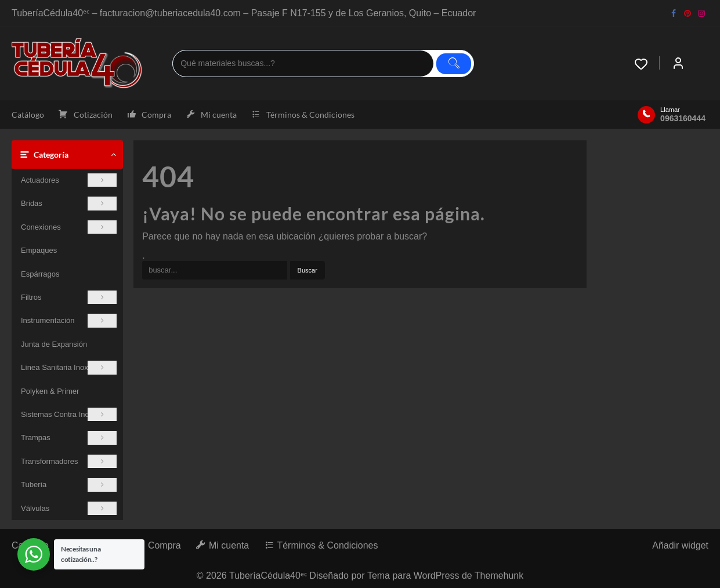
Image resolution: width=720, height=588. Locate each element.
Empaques (39, 250)
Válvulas (69, 508)
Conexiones (69, 227)
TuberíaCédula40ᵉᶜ (268, 575)
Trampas (69, 438)
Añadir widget (680, 545)
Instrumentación (69, 320)
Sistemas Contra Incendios (69, 414)
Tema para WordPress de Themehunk (446, 575)
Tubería (69, 484)
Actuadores (69, 180)
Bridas (69, 203)
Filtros (69, 297)
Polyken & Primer (50, 391)
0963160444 (683, 118)
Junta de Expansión (54, 344)
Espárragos (40, 274)
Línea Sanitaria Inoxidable (69, 367)
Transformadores (69, 461)
